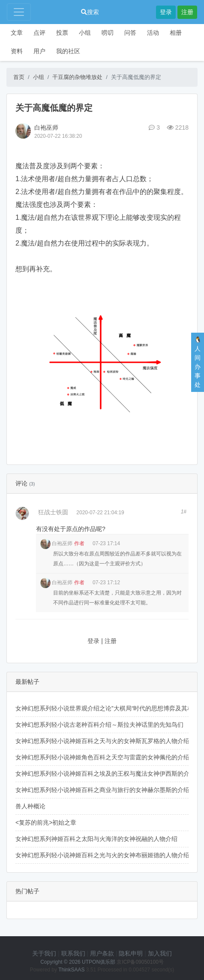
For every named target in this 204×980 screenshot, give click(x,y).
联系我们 (73, 953)
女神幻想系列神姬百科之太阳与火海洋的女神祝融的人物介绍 (96, 839)
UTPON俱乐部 (99, 962)
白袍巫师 (46, 127)
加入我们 (160, 953)
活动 (153, 33)
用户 (39, 51)
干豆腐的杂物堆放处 (77, 77)
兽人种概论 (30, 806)
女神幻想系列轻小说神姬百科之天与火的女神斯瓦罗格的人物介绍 (102, 741)
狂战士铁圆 (53, 512)
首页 (19, 77)
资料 (17, 51)
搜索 (90, 12)
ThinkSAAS (71, 970)
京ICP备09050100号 (140, 962)
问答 (130, 33)
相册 (176, 33)
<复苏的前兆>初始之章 (46, 822)
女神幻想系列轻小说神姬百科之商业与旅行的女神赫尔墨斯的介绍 (102, 790)
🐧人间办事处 (198, 362)
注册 (187, 12)
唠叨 (108, 33)
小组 (85, 33)
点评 (39, 33)
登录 (166, 12)
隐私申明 (131, 953)
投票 (62, 33)
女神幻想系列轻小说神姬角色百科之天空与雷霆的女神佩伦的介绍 (102, 757)
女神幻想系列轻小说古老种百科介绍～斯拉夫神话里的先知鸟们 (99, 725)
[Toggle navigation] (19, 12)
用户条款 (102, 953)
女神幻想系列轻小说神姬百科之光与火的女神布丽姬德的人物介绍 (102, 855)
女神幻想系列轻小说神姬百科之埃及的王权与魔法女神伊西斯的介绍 (105, 774)
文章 (17, 33)
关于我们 (44, 953)
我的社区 (68, 51)
